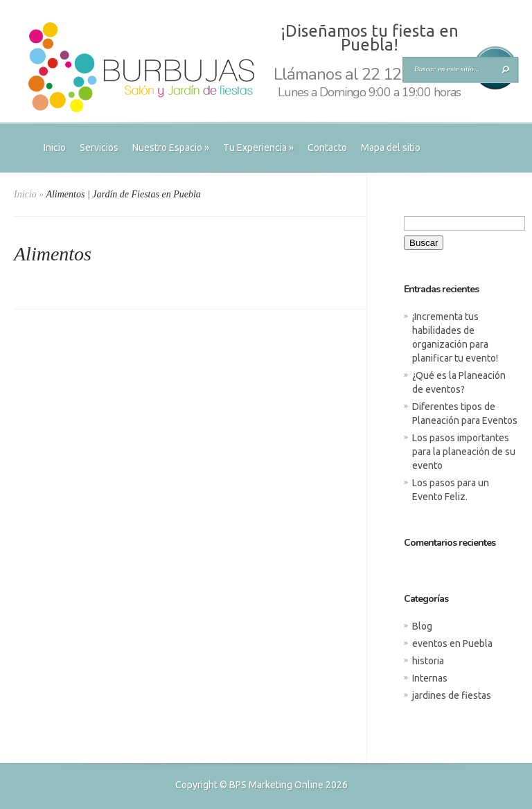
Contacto (327, 148)
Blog (422, 626)
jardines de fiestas (452, 695)
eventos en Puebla (452, 643)
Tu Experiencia (258, 148)
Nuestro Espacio (171, 148)
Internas (430, 678)
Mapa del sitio (391, 148)
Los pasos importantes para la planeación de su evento (464, 452)
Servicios (99, 148)
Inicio (55, 148)
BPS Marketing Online (276, 785)
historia (428, 661)
